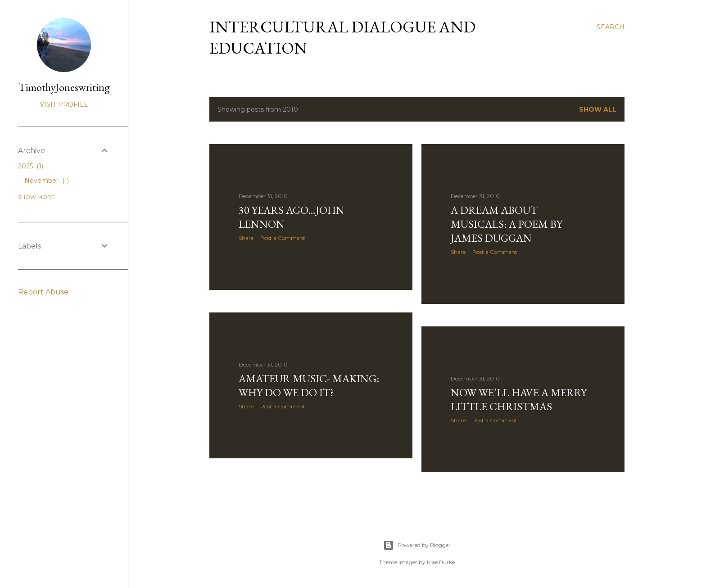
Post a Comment (283, 238)
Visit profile (64, 104)
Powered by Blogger (417, 545)
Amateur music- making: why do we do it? (309, 385)
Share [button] (246, 238)
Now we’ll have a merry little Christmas (519, 399)
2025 (31, 166)
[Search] (611, 27)
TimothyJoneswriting (64, 87)
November (47, 181)
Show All (598, 109)
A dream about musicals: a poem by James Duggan (507, 224)
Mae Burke (441, 562)
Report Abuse (43, 292)
